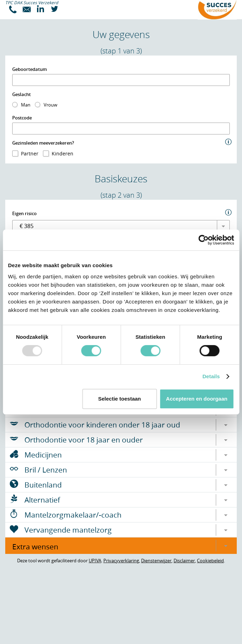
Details (211, 376)
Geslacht (21, 94)
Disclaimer (184, 561)
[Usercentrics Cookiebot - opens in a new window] (203, 240)
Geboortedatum (30, 69)
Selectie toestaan (120, 399)
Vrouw (50, 105)
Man (26, 105)
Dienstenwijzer (156, 561)
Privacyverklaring (121, 561)
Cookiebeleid (210, 561)
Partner (30, 153)
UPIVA (95, 561)
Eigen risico (24, 213)
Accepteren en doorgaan (197, 399)
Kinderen (63, 153)
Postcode (22, 118)
